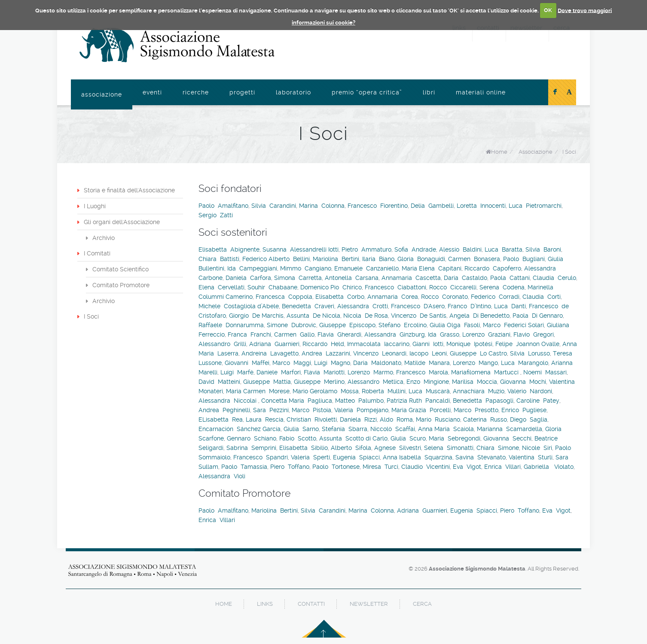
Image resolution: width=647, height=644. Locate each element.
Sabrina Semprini (251, 448)
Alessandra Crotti (363, 306)
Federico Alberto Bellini (276, 259)
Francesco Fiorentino (378, 206)
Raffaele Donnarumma (231, 325)
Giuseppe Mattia (267, 382)
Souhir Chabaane (272, 287)
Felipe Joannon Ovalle (527, 344)
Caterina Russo (485, 419)
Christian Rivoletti (312, 419)
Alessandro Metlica (375, 382)
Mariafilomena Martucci (486, 372)
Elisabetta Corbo (340, 297)
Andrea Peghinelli (224, 410)
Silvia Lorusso (530, 353)
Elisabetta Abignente (229, 249)
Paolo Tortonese (336, 467)
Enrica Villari (502, 467)
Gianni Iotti (428, 344)
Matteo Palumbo (359, 401)
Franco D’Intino (469, 306)
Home (499, 152)
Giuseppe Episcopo (347, 325)
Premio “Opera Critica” (367, 92)
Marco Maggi (292, 363)
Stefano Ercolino (403, 325)
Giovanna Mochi (523, 382)
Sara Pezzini (271, 410)
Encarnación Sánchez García (240, 429)
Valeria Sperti (310, 457)
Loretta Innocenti (481, 206)
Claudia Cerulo (554, 278)
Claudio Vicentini (426, 467)
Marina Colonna (322, 206)
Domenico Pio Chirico (331, 287)
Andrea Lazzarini (326, 353)
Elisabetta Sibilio (304, 448)
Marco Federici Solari (513, 325)
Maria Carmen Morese (258, 391)
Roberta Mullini (384, 391)
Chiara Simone (498, 448)
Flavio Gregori (534, 334)
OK (548, 10)
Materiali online (481, 92)
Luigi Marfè (237, 372)
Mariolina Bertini (336, 259)
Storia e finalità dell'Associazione (129, 190)
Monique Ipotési (469, 344)
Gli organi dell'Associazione (122, 222)
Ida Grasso (444, 334)
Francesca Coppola (284, 297)
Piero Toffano (290, 467)
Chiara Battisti (219, 259)
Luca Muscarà (429, 391)
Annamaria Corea (393, 297)
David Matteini (219, 382)
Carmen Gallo (294, 334)
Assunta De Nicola (313, 316)
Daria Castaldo (465, 278)
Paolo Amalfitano (223, 206)
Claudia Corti (542, 297)
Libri (429, 92)
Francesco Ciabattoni (395, 287)
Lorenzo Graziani (486, 334)
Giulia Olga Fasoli (455, 325)
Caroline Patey (538, 401)
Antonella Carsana (352, 278)
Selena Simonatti (449, 448)
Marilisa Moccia (475, 382)
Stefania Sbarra (345, 429)
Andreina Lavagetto (270, 353)
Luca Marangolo (525, 363)
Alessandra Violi (222, 476)
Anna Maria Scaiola (446, 429)
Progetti (242, 92)
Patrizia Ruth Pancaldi (418, 401)
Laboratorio (293, 92)
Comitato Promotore (121, 285)
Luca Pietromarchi (535, 206)
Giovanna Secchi (507, 438)
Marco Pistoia (311, 410)
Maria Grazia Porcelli (421, 410)
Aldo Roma (396, 419)
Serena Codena (502, 287)
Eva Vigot (467, 467)
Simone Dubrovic (291, 325)
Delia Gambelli (432, 206)
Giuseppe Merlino (319, 382)
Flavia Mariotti (324, 372)
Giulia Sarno (301, 429)
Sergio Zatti (216, 215)
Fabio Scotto (298, 438)
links (265, 604)
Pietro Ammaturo (366, 249)
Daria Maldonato (377, 363)
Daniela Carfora (248, 278)
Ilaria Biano (378, 259)
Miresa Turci (380, 467)
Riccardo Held (323, 344)
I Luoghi (95, 206)
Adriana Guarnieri (274, 344)
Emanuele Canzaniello (366, 268)
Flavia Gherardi (339, 334)
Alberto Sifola (351, 448)
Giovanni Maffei (247, 363)
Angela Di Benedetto (479, 316)
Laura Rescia (265, 419)
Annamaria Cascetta (411, 278)
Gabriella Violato (549, 467)
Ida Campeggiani (252, 268)
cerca (422, 604)
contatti (311, 604)
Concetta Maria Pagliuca (297, 401)
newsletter (369, 604)
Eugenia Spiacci (356, 457)
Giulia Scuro (408, 438)
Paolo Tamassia (244, 467)
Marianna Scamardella (510, 429)
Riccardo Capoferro (493, 268)
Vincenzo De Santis (419, 316)
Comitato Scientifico (121, 269)
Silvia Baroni (543, 249)
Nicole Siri (537, 448)
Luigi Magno (332, 363)
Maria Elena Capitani (432, 268)
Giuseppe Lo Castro (478, 353)
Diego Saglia (529, 419)
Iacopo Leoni (428, 353)
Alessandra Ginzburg (395, 334)
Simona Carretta (298, 278)
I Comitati (97, 253)
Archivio (104, 238)
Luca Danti (510, 306)
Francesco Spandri (261, 457)
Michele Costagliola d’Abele (239, 306)
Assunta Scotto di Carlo (353, 438)
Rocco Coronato (444, 297)
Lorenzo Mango (475, 363)
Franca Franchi (249, 334)
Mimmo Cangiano (306, 268)
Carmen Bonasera (474, 259)
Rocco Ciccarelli (453, 287)
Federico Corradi (495, 297)
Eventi (152, 92)
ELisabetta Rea (221, 419)
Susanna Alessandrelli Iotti (301, 249)
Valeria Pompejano (361, 410)
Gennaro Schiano (252, 438)
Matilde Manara (427, 363)
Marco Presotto (476, 410)
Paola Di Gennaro (538, 316)
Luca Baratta (504, 249)
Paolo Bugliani (524, 259)
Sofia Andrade (415, 249)
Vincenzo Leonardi (380, 353)
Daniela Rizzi (358, 419)
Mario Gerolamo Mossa (326, 391)
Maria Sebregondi (455, 438)
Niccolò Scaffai (393, 429)
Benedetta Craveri (308, 306)
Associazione (102, 94)
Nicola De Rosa (366, 316)
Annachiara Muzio (479, 391)
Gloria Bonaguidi (421, 259)
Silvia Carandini (274, 206)
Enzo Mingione (428, 382)
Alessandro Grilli (222, 344)
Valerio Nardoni (530, 391)
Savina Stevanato (481, 457)
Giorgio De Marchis (256, 316)
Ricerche (196, 92)
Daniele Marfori (279, 372)
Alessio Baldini (460, 249)
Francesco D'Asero (418, 306)
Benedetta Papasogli (483, 401)
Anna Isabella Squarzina (418, 457)
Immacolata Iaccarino (378, 344)
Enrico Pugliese (524, 410)
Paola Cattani (510, 278)
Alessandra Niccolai (228, 401)
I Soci (569, 152)
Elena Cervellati (221, 287)
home (224, 604)
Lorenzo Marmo (370, 372)
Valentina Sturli (531, 457)
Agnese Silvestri (398, 448)
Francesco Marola (422, 372)
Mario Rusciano (438, 419)
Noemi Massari (545, 372)
